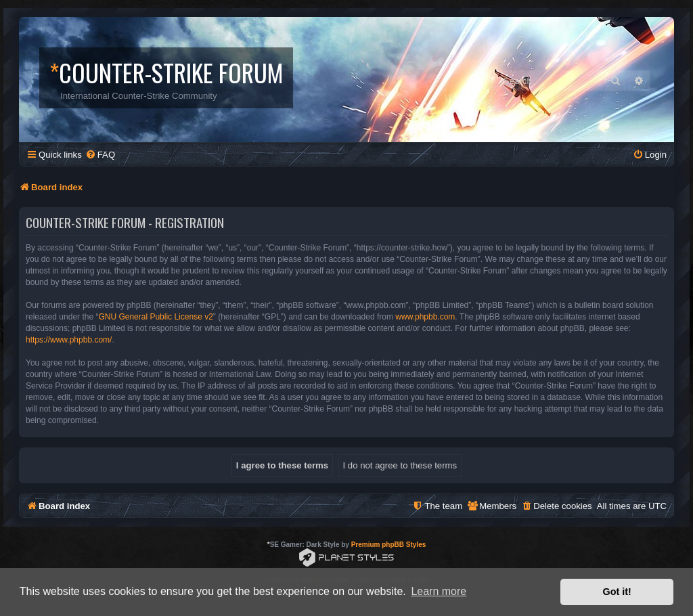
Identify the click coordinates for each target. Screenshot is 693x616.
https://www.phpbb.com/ (69, 340)
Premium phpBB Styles (389, 545)
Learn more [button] (439, 591)
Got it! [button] (617, 592)
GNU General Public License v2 (155, 317)
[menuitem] (100, 155)
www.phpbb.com (425, 317)
